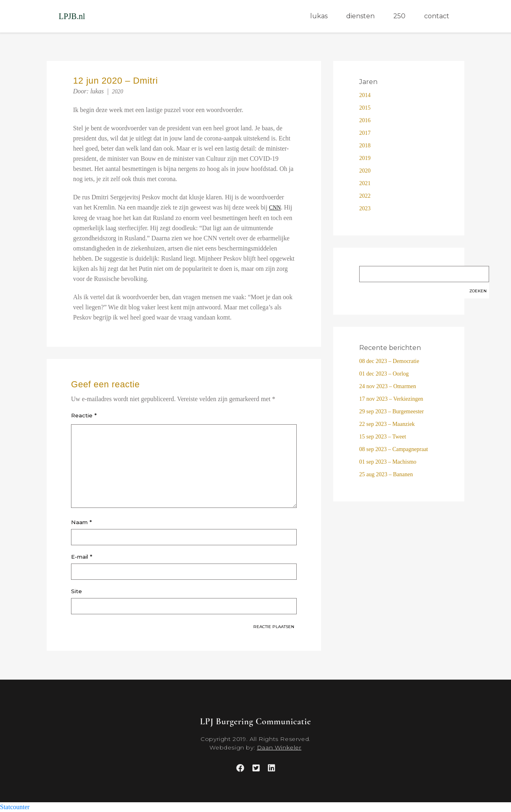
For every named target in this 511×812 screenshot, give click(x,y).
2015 (365, 108)
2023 (365, 208)
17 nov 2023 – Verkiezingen (391, 399)
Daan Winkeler (279, 747)
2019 (365, 158)
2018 (365, 146)
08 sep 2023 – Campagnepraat (394, 449)
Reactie (84, 415)
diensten (360, 16)
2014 (365, 95)
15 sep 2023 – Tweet (383, 437)
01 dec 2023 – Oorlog (384, 374)
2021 (365, 183)
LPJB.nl (72, 16)
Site (77, 591)
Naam (81, 522)
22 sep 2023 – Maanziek (387, 424)
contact (437, 16)
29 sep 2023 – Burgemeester (391, 411)
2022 (365, 196)
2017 (365, 133)
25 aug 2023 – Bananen (386, 474)
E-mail (82, 557)
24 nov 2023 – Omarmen (388, 386)
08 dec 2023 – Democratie (389, 361)
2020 (118, 92)
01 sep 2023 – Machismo (388, 462)
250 (399, 16)
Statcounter (15, 807)
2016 (365, 120)
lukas (319, 16)
